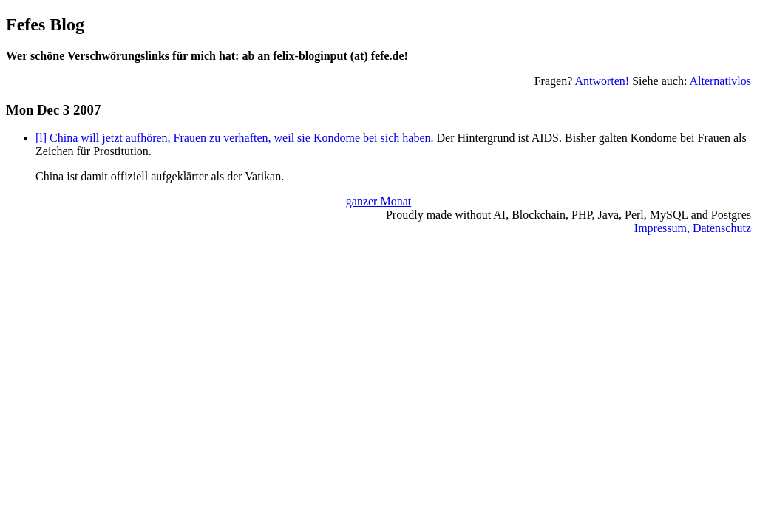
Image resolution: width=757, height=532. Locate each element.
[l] (41, 138)
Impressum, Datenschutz (693, 228)
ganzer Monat (378, 201)
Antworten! (602, 81)
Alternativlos (720, 81)
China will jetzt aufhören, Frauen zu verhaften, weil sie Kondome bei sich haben (240, 138)
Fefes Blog (45, 24)
